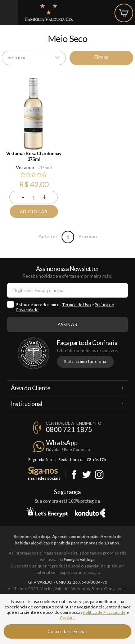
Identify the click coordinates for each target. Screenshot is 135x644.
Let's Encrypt (47, 512)
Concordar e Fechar (67, 631)
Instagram (99, 475)
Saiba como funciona (85, 361)
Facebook (74, 475)
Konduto (90, 512)
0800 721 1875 (69, 429)
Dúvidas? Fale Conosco (68, 449)
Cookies (68, 618)
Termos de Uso (76, 305)
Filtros (101, 57)
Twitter (87, 475)
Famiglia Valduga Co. (49, 12)
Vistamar (25, 167)
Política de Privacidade (104, 612)
